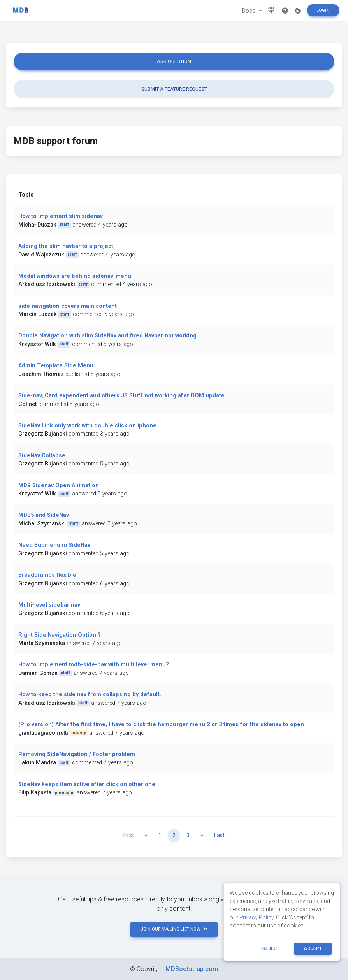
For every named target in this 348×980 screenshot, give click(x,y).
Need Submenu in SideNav (54, 545)
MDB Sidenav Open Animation (59, 486)
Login (323, 10)
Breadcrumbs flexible (47, 575)
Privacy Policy (257, 917)
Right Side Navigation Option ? (60, 635)
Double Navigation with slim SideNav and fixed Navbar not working (107, 336)
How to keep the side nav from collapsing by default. (90, 695)
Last (219, 835)
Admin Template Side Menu (56, 366)
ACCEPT (313, 948)
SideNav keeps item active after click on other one (87, 784)
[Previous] (146, 836)
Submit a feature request (174, 89)
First (129, 835)
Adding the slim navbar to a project (66, 246)
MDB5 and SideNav (44, 515)
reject (271, 948)
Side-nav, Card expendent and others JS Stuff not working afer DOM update (121, 396)
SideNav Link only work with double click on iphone (87, 426)
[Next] (202, 836)
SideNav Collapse (42, 456)
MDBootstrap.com (192, 969)
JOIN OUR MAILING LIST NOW (174, 929)
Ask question (174, 61)
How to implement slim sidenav (61, 216)
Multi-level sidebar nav (49, 605)
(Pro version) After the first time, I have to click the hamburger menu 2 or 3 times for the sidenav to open (161, 724)
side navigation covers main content (68, 306)
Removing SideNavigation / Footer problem (77, 754)
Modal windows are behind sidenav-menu (75, 276)
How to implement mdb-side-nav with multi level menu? (94, 665)
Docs (249, 11)
